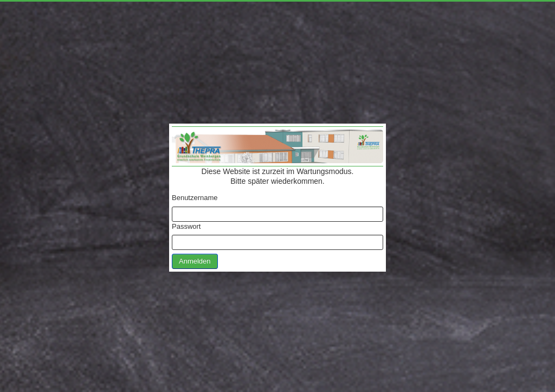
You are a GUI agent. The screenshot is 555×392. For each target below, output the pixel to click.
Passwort (186, 226)
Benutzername (195, 198)
